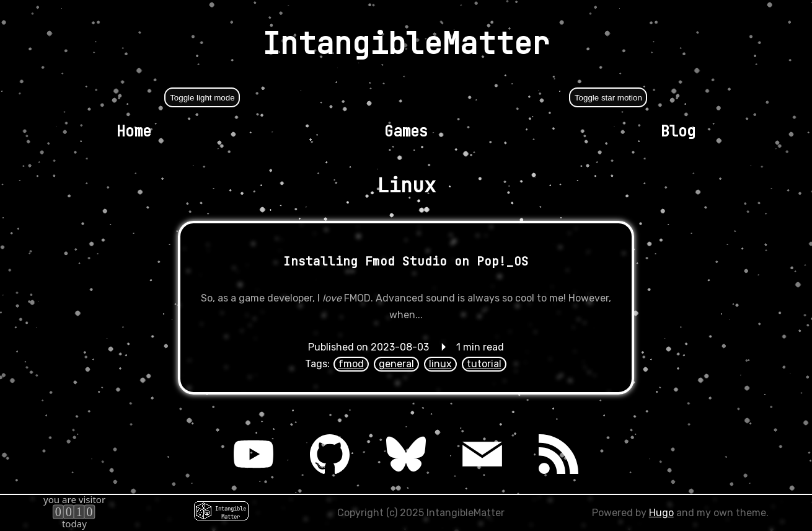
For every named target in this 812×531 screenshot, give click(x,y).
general (396, 364)
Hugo (661, 513)
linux (440, 364)
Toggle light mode (202, 98)
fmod (351, 364)
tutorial (484, 364)
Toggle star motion (608, 98)
